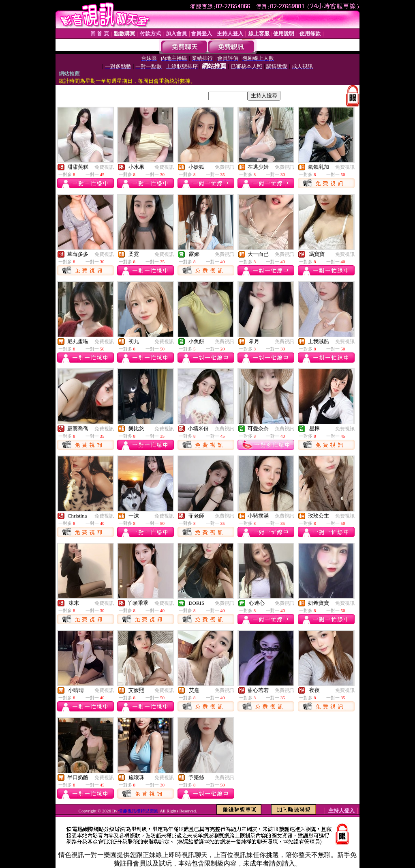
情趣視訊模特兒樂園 (139, 811)
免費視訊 (104, 167)
